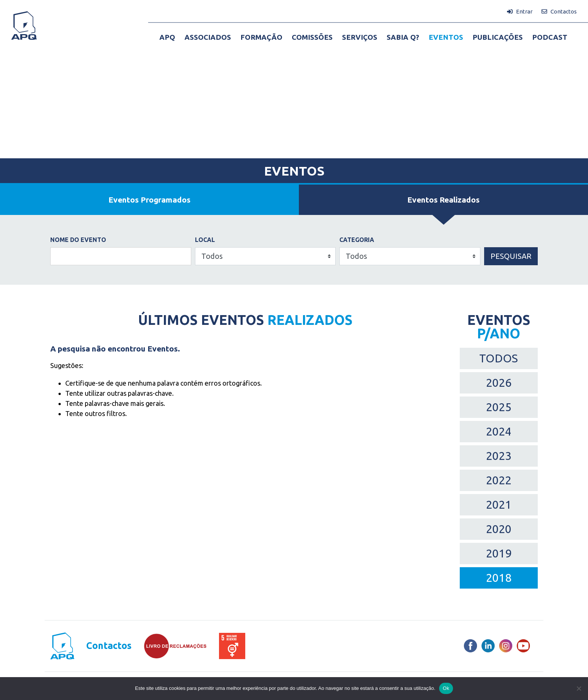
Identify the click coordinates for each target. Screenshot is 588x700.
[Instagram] (506, 646)
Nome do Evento (78, 240)
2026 (499, 383)
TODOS (499, 358)
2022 (499, 480)
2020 (499, 529)
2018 (499, 578)
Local (205, 240)
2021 (499, 505)
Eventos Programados (149, 200)
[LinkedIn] (488, 646)
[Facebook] (470, 646)
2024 (499, 431)
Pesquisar (511, 256)
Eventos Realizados (443, 200)
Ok (446, 688)
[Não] (579, 688)
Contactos (109, 646)
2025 (499, 407)
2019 (499, 553)
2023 (499, 456)
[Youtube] (523, 646)
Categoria (357, 240)
